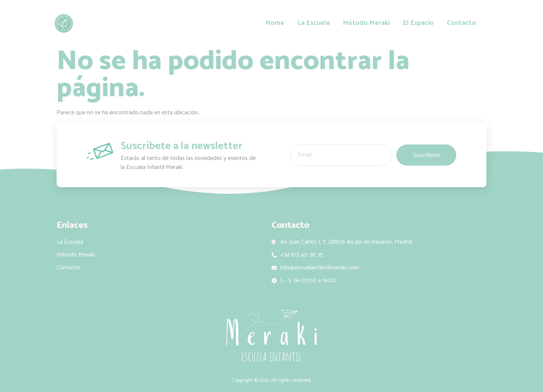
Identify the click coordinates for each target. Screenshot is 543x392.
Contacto (461, 23)
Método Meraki (366, 23)
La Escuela (314, 23)
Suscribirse (426, 155)
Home (275, 23)
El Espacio (418, 23)
